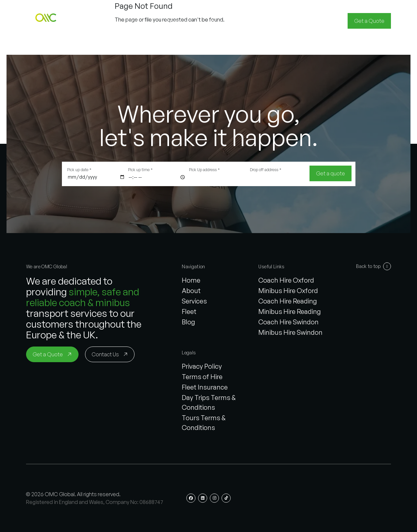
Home (191, 280)
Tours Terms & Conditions (204, 423)
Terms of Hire (202, 377)
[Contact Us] (110, 354)
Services (194, 301)
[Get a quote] (331, 173)
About (191, 291)
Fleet (189, 311)
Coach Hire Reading (288, 301)
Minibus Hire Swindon (290, 332)
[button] (47, 21)
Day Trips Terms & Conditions (209, 402)
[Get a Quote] (369, 21)
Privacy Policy (202, 366)
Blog (188, 322)
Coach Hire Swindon (288, 322)
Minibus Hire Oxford (288, 291)
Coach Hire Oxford (286, 280)
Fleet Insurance (205, 387)
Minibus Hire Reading (290, 311)
